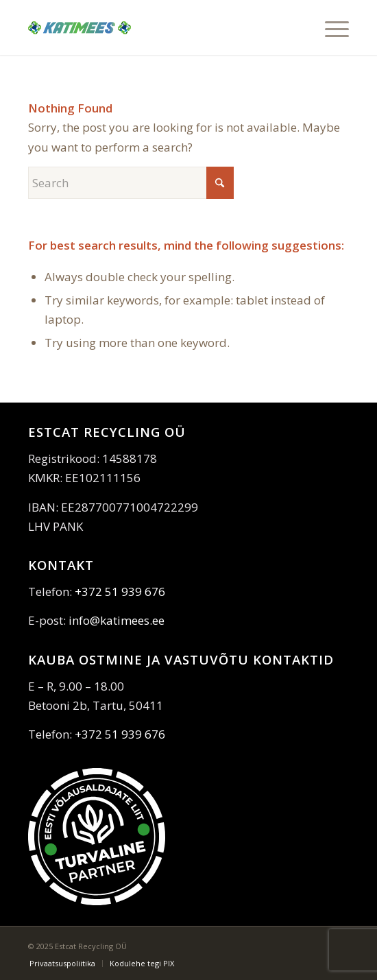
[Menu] (330, 27)
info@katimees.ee (117, 620)
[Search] (131, 183)
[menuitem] (330, 27)
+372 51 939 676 (120, 591)
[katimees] (156, 27)
